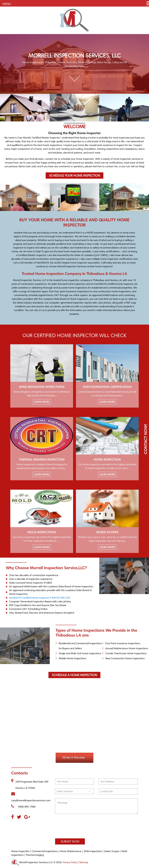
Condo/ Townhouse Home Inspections (126, 653)
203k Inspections (93, 851)
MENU (7, 4)
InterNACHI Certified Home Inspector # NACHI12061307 (40, 598)
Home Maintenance (71, 851)
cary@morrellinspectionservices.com (31, 797)
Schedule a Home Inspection (74, 675)
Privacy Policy (70, 862)
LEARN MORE (42, 402)
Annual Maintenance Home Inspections (127, 648)
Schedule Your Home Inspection (74, 176)
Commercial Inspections (45, 851)
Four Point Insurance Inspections (123, 643)
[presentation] (79, 828)
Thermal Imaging (35, 855)
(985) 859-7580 (23, 806)
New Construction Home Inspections (125, 658)
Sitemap (84, 862)
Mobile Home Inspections (72, 658)
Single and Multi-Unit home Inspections (80, 653)
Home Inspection (20, 851)
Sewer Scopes (112, 851)
